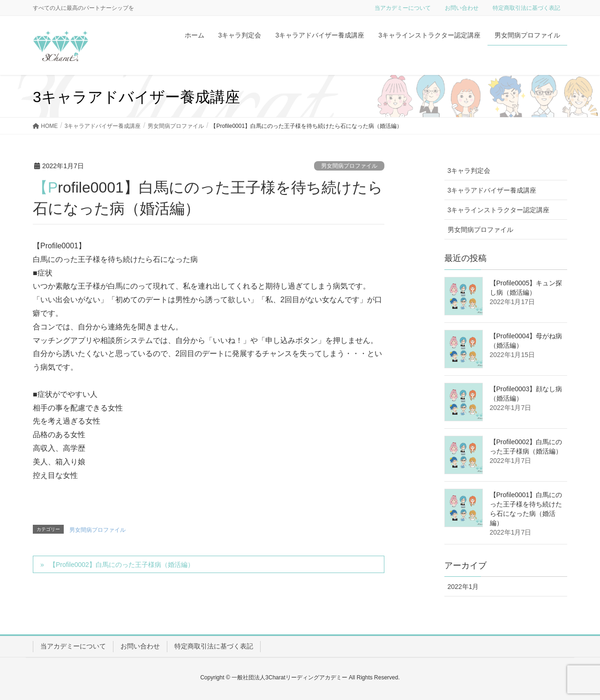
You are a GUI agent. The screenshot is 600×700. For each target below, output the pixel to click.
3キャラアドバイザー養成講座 (492, 190)
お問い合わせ (462, 8)
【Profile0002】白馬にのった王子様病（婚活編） (122, 565)
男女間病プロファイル (349, 166)
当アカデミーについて (403, 8)
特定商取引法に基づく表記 (526, 8)
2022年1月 (463, 587)
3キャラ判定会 (469, 171)
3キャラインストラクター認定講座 (499, 210)
